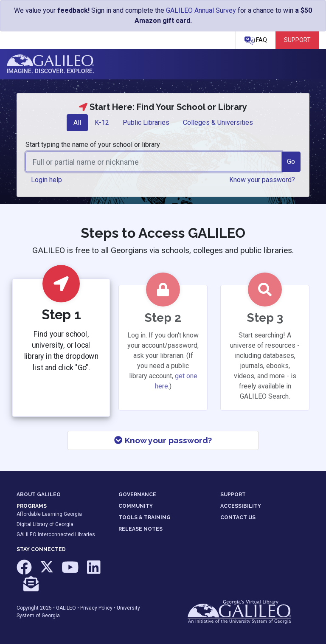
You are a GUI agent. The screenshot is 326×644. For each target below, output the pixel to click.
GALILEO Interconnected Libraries (56, 534)
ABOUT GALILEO (39, 495)
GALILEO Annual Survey (201, 10)
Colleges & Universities (218, 122)
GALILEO (66, 608)
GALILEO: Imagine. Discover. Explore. (50, 64)
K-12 (102, 122)
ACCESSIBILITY (241, 506)
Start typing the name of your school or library (93, 145)
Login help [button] (46, 180)
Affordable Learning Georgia (49, 514)
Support (297, 40)
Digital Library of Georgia (45, 524)
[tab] (77, 123)
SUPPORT (233, 495)
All (77, 122)
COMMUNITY (136, 506)
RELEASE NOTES (141, 529)
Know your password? (163, 440)
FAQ (256, 41)
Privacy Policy (96, 608)
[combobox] (154, 162)
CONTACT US (238, 517)
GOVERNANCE (137, 495)
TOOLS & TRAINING (145, 517)
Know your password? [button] (262, 180)
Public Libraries (146, 122)
